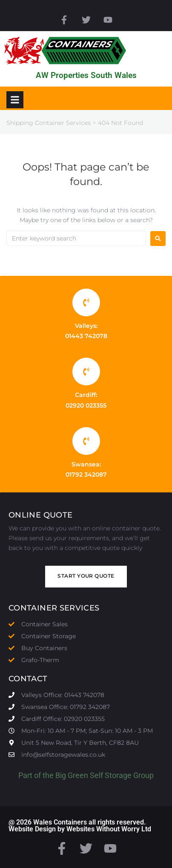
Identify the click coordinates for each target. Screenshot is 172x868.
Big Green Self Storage (93, 775)
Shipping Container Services (49, 123)
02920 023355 (86, 405)
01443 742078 (86, 336)
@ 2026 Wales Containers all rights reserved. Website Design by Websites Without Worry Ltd (80, 826)
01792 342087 (86, 475)
